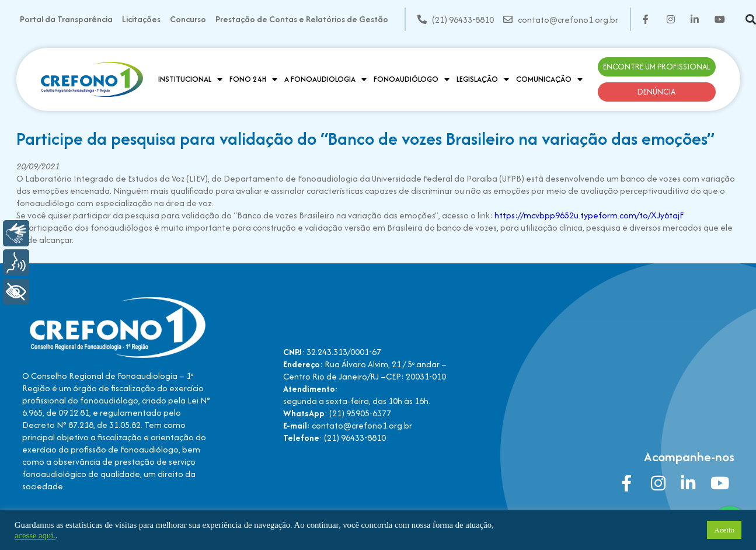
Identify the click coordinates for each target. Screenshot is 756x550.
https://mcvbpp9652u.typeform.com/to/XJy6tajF (589, 215)
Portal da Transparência (66, 19)
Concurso (188, 19)
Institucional (190, 79)
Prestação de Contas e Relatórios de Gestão (302, 19)
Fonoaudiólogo (412, 79)
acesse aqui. (35, 535)
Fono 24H (253, 79)
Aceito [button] (724, 530)
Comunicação (549, 79)
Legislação (483, 79)
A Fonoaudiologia (325, 79)
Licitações (141, 19)
